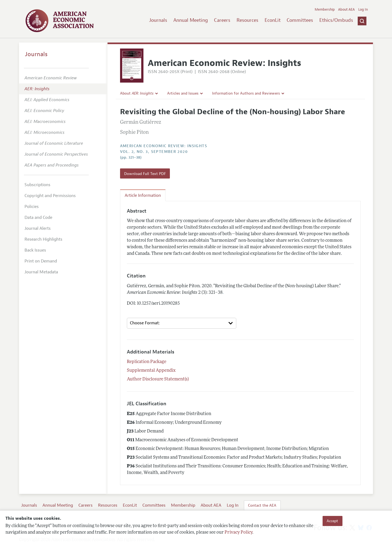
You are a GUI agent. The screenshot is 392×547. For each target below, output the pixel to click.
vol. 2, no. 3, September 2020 (154, 152)
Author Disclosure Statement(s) (158, 379)
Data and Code (38, 217)
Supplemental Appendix (151, 371)
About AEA (346, 10)
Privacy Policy (238, 533)
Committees (300, 20)
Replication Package (147, 362)
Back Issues (35, 250)
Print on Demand (41, 261)
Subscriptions (37, 185)
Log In (363, 10)
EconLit (273, 20)
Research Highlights (43, 239)
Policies (32, 207)
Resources (247, 20)
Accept (332, 521)
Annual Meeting (191, 20)
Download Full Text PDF (145, 174)
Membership (325, 10)
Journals (158, 20)
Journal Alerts (38, 228)
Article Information (143, 195)
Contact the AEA (262, 505)
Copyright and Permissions (50, 196)
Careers (222, 20)
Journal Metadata (41, 272)
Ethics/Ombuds (336, 20)
